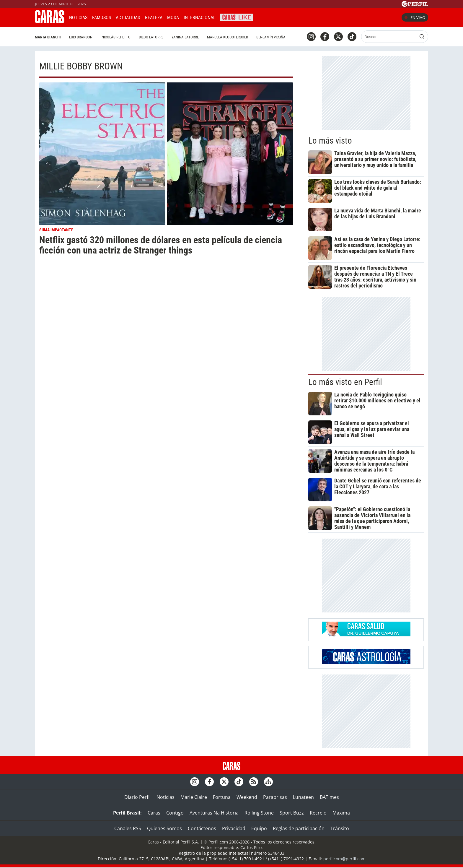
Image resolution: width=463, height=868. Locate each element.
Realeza (154, 18)
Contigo (175, 813)
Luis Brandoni (81, 37)
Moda (173, 18)
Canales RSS (128, 828)
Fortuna (222, 797)
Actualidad (128, 18)
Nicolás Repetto (116, 37)
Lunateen (303, 797)
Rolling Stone (259, 813)
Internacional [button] (200, 18)
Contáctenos (202, 828)
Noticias (78, 18)
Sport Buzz (292, 813)
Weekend (247, 797)
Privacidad (234, 828)
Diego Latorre (151, 37)
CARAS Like (237, 17)
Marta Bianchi (48, 37)
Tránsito (340, 828)
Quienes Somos (164, 828)
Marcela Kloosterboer (228, 37)
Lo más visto (330, 141)
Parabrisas (275, 797)
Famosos (102, 18)
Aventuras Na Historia (214, 813)
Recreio (318, 813)
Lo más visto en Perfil (345, 382)
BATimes (329, 797)
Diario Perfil (137, 797)
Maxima (341, 813)
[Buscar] (389, 37)
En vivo (415, 17)
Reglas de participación (299, 828)
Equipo (259, 828)
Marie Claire (194, 797)
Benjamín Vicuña (271, 37)
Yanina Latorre (185, 37)
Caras (154, 813)
